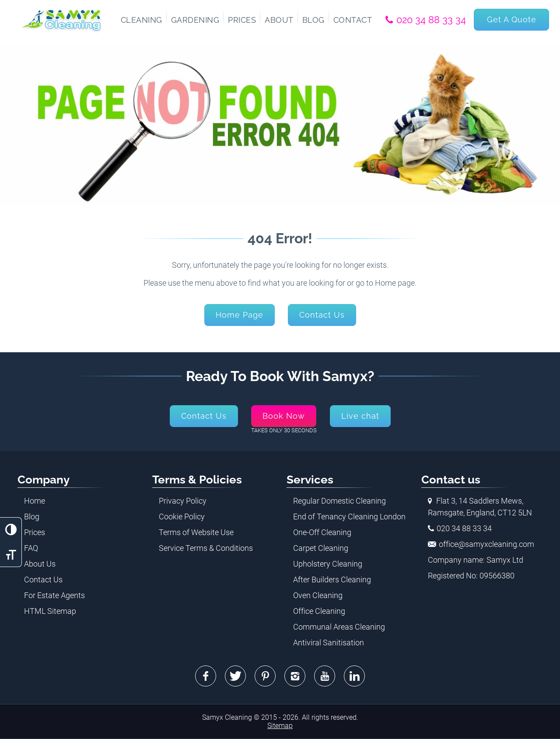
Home (35, 501)
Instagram (295, 676)
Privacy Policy (183, 501)
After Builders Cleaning (332, 580)
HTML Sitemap (50, 611)
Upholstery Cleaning (328, 564)
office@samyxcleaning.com (486, 544)
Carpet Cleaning (321, 548)
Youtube (325, 676)
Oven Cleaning (318, 595)
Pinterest (265, 676)
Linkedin (354, 676)
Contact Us (43, 580)
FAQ (31, 548)
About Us (40, 564)
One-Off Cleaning (322, 532)
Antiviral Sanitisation (329, 643)
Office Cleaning (319, 611)
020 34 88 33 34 (431, 20)
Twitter (235, 676)
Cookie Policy (182, 517)
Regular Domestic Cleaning (339, 501)
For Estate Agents (54, 595)
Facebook (206, 676)
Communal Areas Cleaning (339, 627)
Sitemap (280, 726)
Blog (32, 517)
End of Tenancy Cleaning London (349, 517)
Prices (35, 532)
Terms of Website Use (196, 532)
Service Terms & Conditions (206, 548)
